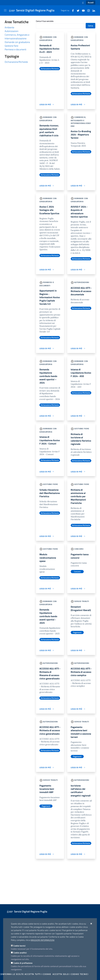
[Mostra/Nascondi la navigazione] (5, 10)
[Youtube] (82, 10)
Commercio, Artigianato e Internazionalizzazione (17, 37)
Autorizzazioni (12, 31)
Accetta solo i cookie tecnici (70, 974)
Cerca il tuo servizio (45, 21)
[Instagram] (87, 10)
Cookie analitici (20, 953)
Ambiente (9, 27)
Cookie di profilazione (23, 963)
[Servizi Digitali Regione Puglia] (33, 10)
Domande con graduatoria (17, 42)
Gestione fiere (11, 46)
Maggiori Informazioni (43, 940)
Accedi (91, 2)
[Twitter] (77, 10)
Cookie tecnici (19, 946)
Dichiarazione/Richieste (16, 62)
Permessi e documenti (15, 49)
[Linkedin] (93, 10)
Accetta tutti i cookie (38, 974)
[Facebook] (72, 10)
